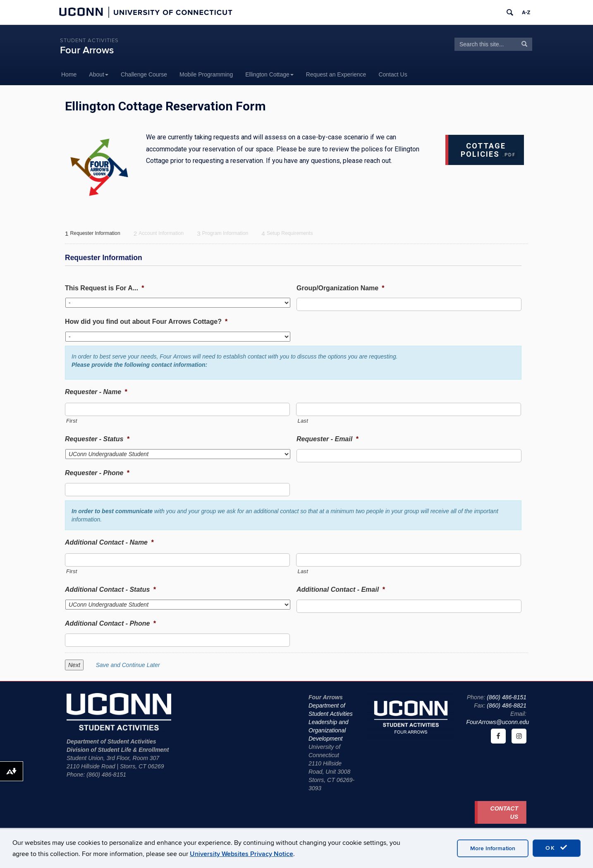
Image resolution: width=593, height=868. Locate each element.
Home (69, 74)
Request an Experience (336, 74)
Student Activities (89, 41)
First (72, 421)
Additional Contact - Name (109, 542)
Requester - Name (96, 392)
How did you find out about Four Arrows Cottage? (146, 322)
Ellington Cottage (269, 74)
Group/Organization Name (340, 288)
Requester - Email (327, 439)
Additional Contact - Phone (110, 623)
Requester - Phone (97, 473)
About (99, 74)
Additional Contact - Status (110, 589)
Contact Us (393, 74)
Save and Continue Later (128, 665)
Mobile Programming (206, 74)
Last (303, 421)
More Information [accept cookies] (493, 848)
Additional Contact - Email (341, 589)
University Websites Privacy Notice (242, 854)
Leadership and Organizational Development (329, 730)
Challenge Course (144, 74)
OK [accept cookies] (557, 848)
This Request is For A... (104, 288)
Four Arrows (87, 50)
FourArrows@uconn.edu (497, 722)
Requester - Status (97, 439)
